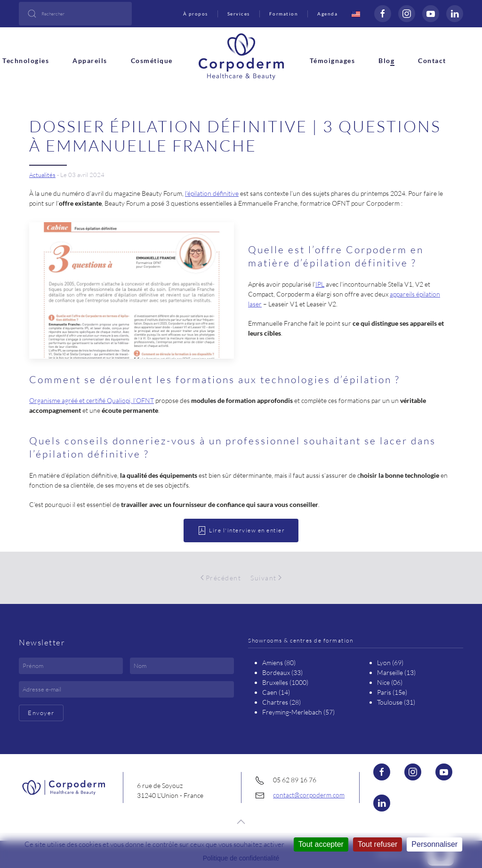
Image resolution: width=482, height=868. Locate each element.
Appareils (90, 60)
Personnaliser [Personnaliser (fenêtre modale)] (434, 844)
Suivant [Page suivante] (266, 578)
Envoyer (41, 713)
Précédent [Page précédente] (221, 578)
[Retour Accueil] (241, 56)
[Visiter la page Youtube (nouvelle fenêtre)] (444, 772)
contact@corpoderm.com (309, 795)
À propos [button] (196, 14)
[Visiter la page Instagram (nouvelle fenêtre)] (407, 14)
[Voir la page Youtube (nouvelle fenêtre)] (431, 14)
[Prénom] (71, 666)
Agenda (327, 14)
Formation (284, 14)
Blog (386, 60)
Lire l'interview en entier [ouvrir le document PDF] (241, 530)
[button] (241, 822)
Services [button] (239, 14)
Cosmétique (152, 60)
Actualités (42, 175)
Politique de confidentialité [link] (241, 858)
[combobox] (75, 14)
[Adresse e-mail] (126, 689)
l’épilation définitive (212, 193)
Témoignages (333, 60)
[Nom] (182, 666)
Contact (432, 60)
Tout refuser (378, 844)
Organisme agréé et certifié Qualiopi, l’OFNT (92, 400)
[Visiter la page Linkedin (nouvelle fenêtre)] (455, 14)
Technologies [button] (26, 60)
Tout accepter (321, 844)
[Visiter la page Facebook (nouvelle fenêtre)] (383, 14)
